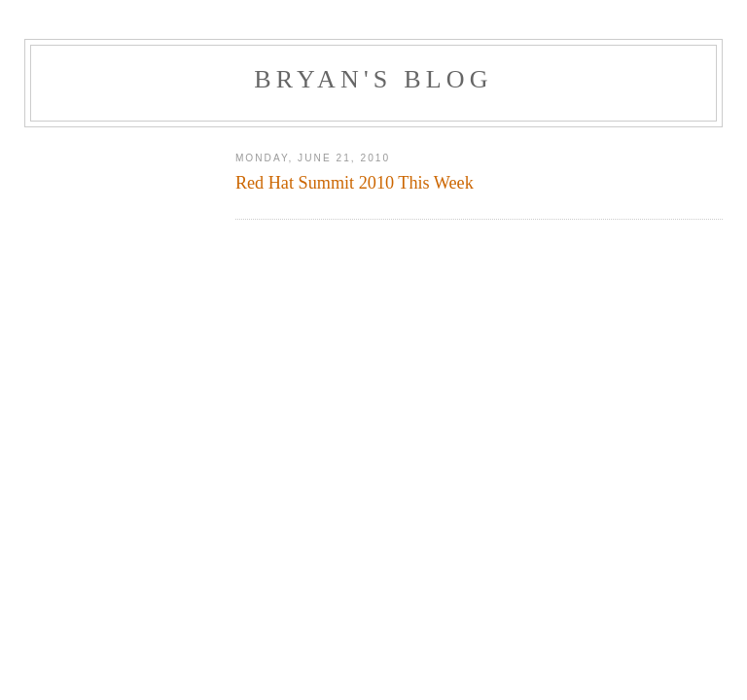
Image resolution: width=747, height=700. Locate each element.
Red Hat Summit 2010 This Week (355, 183)
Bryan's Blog (373, 79)
